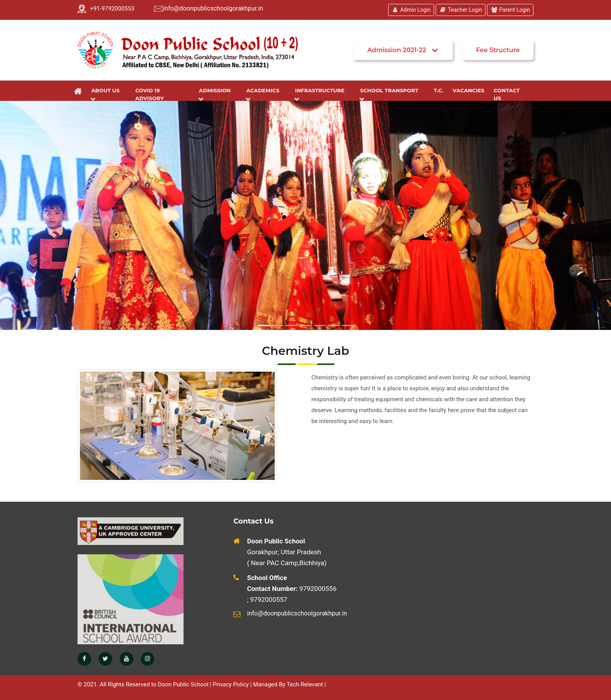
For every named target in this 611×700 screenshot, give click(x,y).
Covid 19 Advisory (149, 94)
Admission (216, 94)
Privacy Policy (231, 684)
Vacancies (469, 90)
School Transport (391, 94)
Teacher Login (461, 10)
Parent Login (510, 10)
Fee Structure (498, 50)
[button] (46, 215)
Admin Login (411, 10)
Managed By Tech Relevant (288, 684)
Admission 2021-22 (403, 50)
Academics (264, 94)
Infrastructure (321, 94)
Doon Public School (183, 684)
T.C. (439, 90)
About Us (107, 94)
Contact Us (507, 94)
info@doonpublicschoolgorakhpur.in (213, 8)
